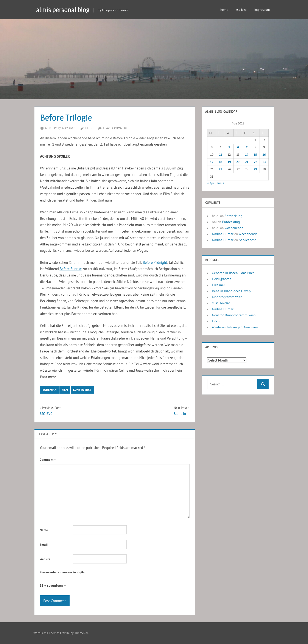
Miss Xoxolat (221, 303)
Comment (48, 460)
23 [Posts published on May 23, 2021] (264, 162)
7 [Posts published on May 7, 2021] (247, 147)
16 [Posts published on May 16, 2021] (264, 155)
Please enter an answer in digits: (62, 572)
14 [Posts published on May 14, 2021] (247, 155)
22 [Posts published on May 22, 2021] (255, 162)
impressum (262, 10)
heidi (89, 128)
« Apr (211, 183)
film (65, 390)
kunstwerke (82, 390)
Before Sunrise (71, 269)
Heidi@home (222, 279)
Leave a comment (115, 128)
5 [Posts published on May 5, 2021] (229, 147)
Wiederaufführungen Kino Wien (235, 327)
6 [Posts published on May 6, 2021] (238, 147)
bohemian (50, 390)
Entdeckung (234, 216)
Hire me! (218, 285)
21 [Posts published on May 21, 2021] (247, 162)
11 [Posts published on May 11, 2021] (221, 155)
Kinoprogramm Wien (227, 297)
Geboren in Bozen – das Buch (233, 273)
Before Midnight (155, 262)
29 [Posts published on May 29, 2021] (255, 169)
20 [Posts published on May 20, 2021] (238, 162)
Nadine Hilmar (223, 234)
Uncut (216, 321)
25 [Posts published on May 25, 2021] (220, 169)
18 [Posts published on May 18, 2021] (220, 162)
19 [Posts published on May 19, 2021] (229, 162)
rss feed (241, 10)
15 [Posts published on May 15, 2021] (255, 155)
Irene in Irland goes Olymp (231, 291)
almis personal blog (64, 10)
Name (44, 530)
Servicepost (247, 240)
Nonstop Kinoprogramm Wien (234, 315)
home (224, 10)
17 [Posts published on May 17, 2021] (212, 162)
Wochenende (234, 228)
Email (44, 545)
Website (45, 559)
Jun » (221, 183)
